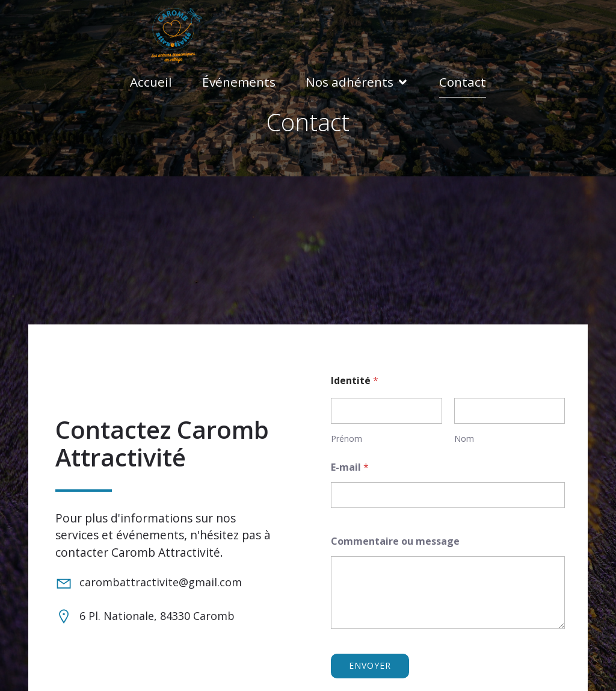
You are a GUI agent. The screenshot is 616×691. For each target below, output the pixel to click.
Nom (464, 437)
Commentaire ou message (395, 540)
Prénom (346, 437)
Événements (239, 81)
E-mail (350, 466)
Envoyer (370, 664)
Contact (463, 81)
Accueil (151, 81)
